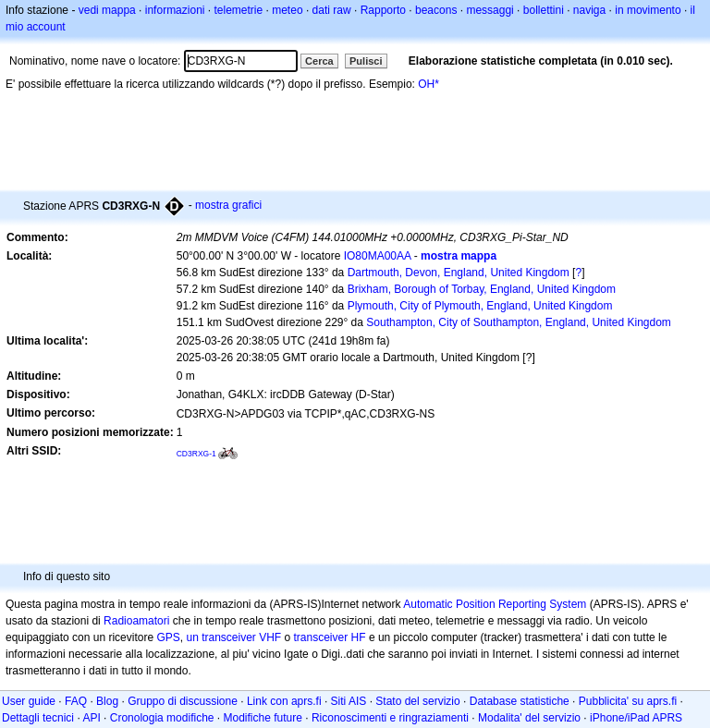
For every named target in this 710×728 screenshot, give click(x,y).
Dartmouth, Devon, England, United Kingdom (459, 273)
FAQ (76, 701)
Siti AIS (349, 701)
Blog (107, 701)
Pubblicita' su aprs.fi (628, 701)
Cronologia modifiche (162, 718)
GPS (168, 637)
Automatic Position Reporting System (495, 604)
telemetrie (239, 10)
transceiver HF (330, 637)
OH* (428, 84)
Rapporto (383, 10)
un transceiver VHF (233, 637)
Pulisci (366, 61)
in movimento (648, 10)
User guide (29, 701)
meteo (287, 10)
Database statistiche (520, 701)
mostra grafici (228, 205)
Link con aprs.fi (284, 701)
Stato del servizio (417, 701)
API (91, 718)
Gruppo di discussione (183, 701)
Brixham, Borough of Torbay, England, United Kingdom (482, 289)
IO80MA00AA (378, 256)
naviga (589, 10)
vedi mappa (107, 10)
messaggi (490, 10)
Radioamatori (136, 621)
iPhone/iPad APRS (636, 718)
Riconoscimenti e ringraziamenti (390, 718)
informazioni (175, 10)
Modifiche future (263, 718)
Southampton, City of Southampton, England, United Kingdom (519, 322)
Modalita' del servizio (529, 718)
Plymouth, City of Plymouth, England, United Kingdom (480, 306)
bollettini (544, 10)
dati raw (332, 10)
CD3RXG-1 (196, 454)
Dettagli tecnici (38, 718)
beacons (436, 10)
